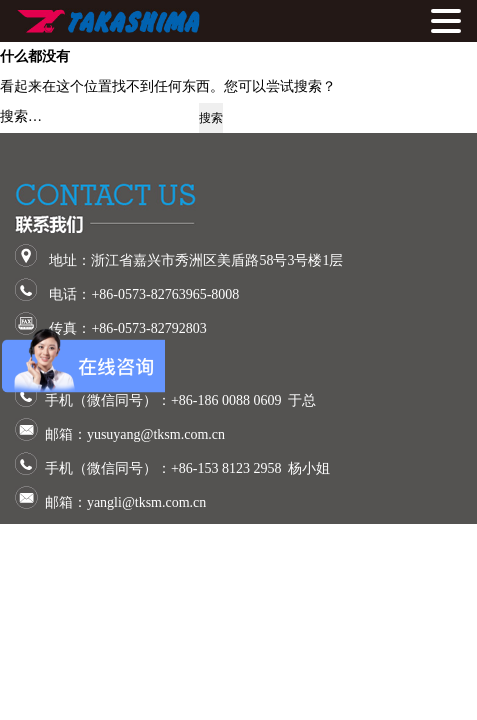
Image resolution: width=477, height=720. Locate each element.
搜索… (21, 116)
